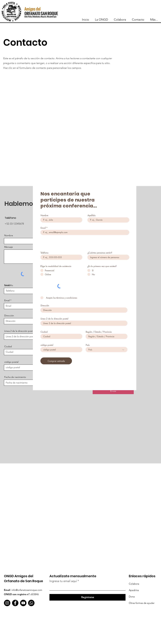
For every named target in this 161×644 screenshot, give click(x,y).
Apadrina (134, 590)
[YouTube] (23, 603)
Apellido (92, 215)
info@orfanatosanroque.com (27, 590)
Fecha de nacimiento (15, 377)
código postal (11, 362)
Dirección (45, 306)
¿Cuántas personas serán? (100, 253)
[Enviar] (113, 391)
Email (7, 300)
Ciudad (8, 346)
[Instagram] (7, 603)
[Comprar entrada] (56, 361)
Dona (132, 597)
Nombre (9, 235)
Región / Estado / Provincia (99, 332)
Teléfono (9, 285)
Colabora (134, 584)
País (88, 345)
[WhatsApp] (31, 603)
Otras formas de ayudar (142, 603)
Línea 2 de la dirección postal (54, 319)
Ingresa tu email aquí (63, 581)
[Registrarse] (87, 597)
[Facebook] (15, 603)
